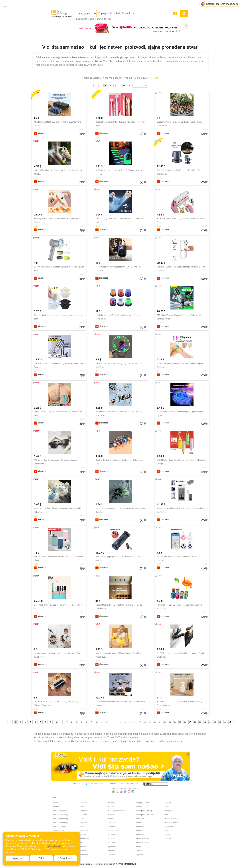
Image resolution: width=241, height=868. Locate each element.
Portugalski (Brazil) (144, 811)
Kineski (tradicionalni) (117, 811)
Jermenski (84, 855)
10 (56, 722)
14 (76, 722)
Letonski (111, 823)
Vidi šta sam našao (94, 784)
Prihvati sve (66, 858)
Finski (82, 807)
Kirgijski (111, 815)
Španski (168, 835)
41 (210, 722)
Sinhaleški (140, 827)
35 (180, 722)
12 (66, 722)
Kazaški (111, 803)
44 (225, 722)
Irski (81, 843)
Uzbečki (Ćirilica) (171, 823)
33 (170, 722)
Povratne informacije (130, 784)
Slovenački (141, 835)
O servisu (113, 784)
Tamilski (168, 803)
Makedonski (113, 831)
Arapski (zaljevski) (59, 827)
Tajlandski (140, 855)
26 (135, 722)
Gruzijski (83, 815)
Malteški (111, 839)
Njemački (112, 847)
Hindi (82, 827)
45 (124, 86)
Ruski (138, 823)
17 (91, 722)
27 (140, 722)
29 (150, 722)
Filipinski (83, 803)
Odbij (41, 858)
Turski (167, 807)
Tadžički (140, 851)
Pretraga (77, 784)
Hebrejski (83, 823)
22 (116, 722)
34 (175, 722)
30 (155, 722)
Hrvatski (83, 835)
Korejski (111, 819)
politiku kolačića (55, 846)
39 (200, 722)
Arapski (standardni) (60, 823)
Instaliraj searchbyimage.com (219, 4)
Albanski (55, 803)
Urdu (166, 815)
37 (190, 722)
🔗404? (158, 93)
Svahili (139, 847)
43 (220, 722)
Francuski (84, 811)
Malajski (111, 835)
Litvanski (112, 827)
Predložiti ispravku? (128, 864)
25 (130, 722)
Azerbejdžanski (58, 831)
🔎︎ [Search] (146, 86)
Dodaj (154, 78)
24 (125, 722)
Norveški (112, 851)
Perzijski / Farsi (142, 803)
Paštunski (112, 855)
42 (215, 722)
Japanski (83, 851)
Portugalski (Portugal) (145, 815)
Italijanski (84, 847)
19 (101, 722)
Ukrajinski (168, 811)
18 (96, 722)
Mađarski (112, 843)
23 (120, 722)
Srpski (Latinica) (143, 839)
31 (160, 722)
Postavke (17, 858)
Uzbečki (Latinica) (172, 819)
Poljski (139, 807)
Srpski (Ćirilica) (142, 843)
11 (61, 722)
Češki (167, 831)
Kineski (111, 807)
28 (145, 722)
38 (195, 722)
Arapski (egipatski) (59, 811)
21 (110, 722)
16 (86, 722)
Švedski (168, 839)
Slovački (140, 831)
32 (165, 722)
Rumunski (140, 819)
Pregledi (128, 78)
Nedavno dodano (112, 78)
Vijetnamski (169, 827)
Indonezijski (84, 839)
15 (81, 722)
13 (71, 722)
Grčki (82, 819)
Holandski (84, 831)
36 (185, 722)
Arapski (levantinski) (60, 815)
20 (106, 722)
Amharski (55, 807)
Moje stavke (141, 78)
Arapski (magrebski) (60, 819)
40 (205, 722)
